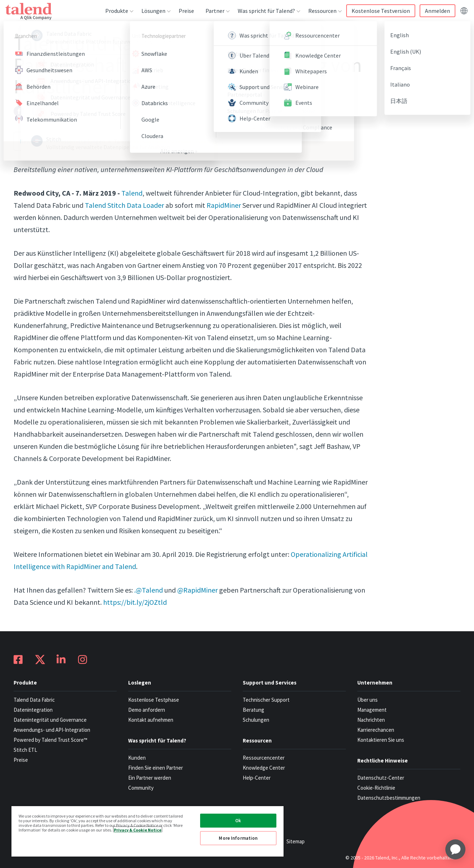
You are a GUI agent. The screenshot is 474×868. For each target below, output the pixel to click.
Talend (132, 193)
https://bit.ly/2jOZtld (135, 602)
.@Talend (149, 590)
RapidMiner (224, 205)
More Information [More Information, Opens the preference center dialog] (238, 838)
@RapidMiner (197, 590)
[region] (147, 831)
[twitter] (55, 111)
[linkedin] (37, 111)
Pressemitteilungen (80, 141)
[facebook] (19, 111)
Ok (238, 821)
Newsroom (33, 141)
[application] (455, 849)
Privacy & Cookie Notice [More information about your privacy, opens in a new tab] (138, 830)
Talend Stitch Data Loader (124, 205)
